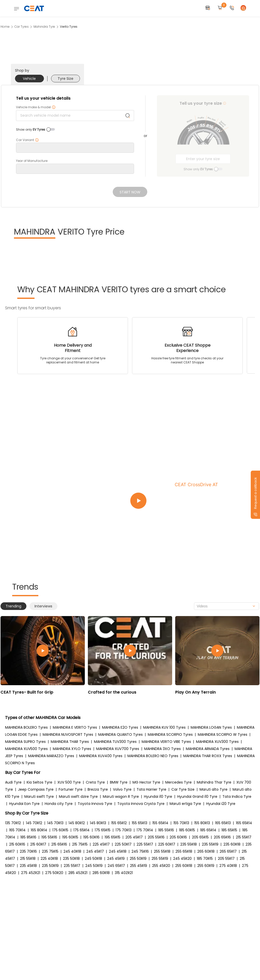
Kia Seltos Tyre (39, 782)
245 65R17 (116, 866)
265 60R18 (206, 851)
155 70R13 (181, 823)
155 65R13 (140, 823)
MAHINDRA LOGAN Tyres (211, 727)
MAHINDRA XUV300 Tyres (217, 742)
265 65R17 (228, 851)
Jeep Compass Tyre (36, 789)
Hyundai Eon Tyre (24, 804)
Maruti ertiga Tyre (185, 804)
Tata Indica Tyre (237, 797)
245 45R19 (116, 859)
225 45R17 (101, 844)
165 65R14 (244, 823)
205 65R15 (200, 837)
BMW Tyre (119, 782)
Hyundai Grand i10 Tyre (197, 797)
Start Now (130, 192)
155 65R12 (119, 823)
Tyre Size (66, 79)
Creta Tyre (95, 782)
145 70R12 (34, 823)
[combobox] (226, 606)
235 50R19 (50, 866)
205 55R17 (226, 859)
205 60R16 (178, 837)
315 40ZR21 (124, 873)
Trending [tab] (13, 606)
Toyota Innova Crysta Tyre (141, 804)
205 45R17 (134, 837)
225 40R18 (49, 859)
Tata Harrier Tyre (151, 789)
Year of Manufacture (32, 161)
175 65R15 (103, 830)
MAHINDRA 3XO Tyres (162, 749)
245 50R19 (94, 866)
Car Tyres (22, 27)
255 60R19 (206, 866)
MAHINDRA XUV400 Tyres (101, 756)
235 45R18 (28, 866)
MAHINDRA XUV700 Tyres (118, 749)
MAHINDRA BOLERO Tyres (26, 727)
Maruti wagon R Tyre (121, 797)
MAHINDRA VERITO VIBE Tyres (166, 742)
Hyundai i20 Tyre (221, 804)
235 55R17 (72, 866)
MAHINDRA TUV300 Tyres (115, 742)
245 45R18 (118, 851)
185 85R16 (28, 837)
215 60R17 (38, 844)
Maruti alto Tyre (214, 789)
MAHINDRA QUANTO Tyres (120, 734)
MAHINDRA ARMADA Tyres (208, 749)
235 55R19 (210, 844)
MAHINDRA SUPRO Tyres (25, 742)
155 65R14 (160, 823)
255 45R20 (161, 866)
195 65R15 (112, 837)
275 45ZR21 (31, 873)
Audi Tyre (13, 782)
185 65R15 (229, 830)
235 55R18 (189, 844)
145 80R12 (77, 823)
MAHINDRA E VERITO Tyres (75, 727)
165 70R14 (17, 830)
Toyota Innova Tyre (95, 804)
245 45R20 (182, 859)
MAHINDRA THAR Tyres (70, 742)
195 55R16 (49, 837)
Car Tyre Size (183, 789)
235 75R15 (50, 851)
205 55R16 (156, 837)
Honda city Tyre (59, 804)
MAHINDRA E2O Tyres (120, 727)
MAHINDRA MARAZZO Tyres (51, 756)
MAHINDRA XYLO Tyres (72, 749)
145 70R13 (55, 823)
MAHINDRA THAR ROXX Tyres (208, 756)
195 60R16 (91, 837)
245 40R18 (72, 851)
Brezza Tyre (98, 789)
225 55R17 (145, 844)
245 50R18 (93, 859)
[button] (232, 8)
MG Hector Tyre (146, 782)
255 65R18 (184, 851)
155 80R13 (202, 823)
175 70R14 (145, 830)
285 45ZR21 (78, 873)
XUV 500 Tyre (69, 782)
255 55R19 (160, 859)
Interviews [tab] (43, 606)
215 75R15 (80, 844)
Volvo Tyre (122, 789)
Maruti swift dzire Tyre (78, 797)
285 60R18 (101, 873)
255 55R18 (162, 851)
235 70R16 (28, 851)
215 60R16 (17, 844)
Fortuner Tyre (71, 789)
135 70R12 (13, 823)
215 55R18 (28, 859)
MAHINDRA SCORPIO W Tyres (223, 734)
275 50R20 (54, 873)
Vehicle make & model (36, 107)
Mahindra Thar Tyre (214, 782)
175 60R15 (60, 830)
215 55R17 (244, 837)
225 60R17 (167, 844)
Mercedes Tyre (178, 782)
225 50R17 (123, 844)
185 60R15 (187, 830)
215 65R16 (59, 844)
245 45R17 (95, 851)
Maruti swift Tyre (39, 797)
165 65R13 (223, 823)
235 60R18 (232, 844)
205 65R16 (222, 837)
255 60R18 (184, 866)
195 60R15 (70, 837)
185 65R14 (208, 830)
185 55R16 (166, 830)
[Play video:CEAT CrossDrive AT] (191, 501)
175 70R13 (124, 830)
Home (5, 27)
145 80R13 (98, 823)
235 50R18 (71, 859)
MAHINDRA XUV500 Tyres (26, 749)
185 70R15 (205, 859)
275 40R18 (228, 866)
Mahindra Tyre (44, 27)
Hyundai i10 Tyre (158, 797)
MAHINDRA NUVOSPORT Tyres (68, 734)
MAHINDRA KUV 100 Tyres (164, 727)
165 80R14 (39, 830)
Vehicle (29, 79)
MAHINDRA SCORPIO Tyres (170, 734)
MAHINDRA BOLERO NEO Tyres (153, 756)
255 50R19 (138, 859)
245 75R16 (140, 851)
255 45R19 (139, 866)
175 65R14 (82, 830)
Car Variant (27, 140)
